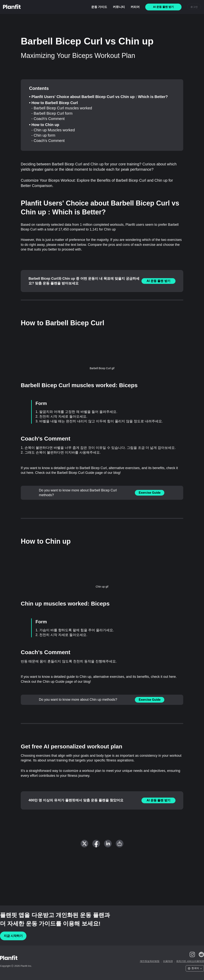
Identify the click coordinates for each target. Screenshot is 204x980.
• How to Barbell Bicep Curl (53, 103)
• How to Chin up (44, 125)
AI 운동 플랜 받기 (158, 281)
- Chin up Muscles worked (53, 130)
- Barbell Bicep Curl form (52, 113)
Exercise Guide (150, 493)
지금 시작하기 (13, 936)
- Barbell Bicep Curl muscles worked (62, 108)
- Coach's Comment (48, 119)
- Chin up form (43, 135)
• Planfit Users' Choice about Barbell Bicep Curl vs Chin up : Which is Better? (98, 97)
